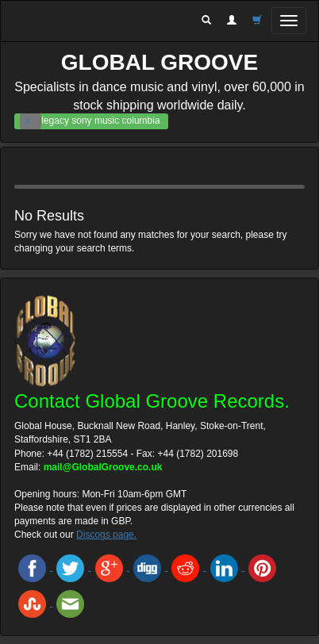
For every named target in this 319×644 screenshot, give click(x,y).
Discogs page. (106, 535)
